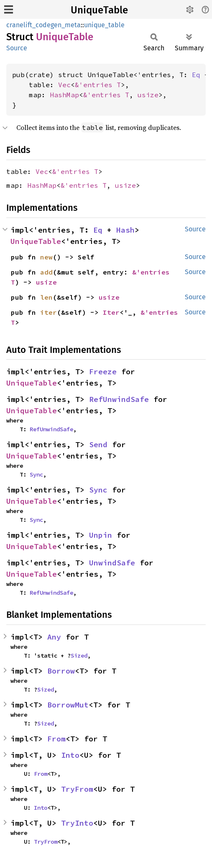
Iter (111, 312)
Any (54, 637)
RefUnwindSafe (119, 399)
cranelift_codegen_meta (43, 25)
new (46, 257)
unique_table (104, 25)
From (56, 739)
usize (148, 95)
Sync (36, 474)
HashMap (64, 95)
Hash (125, 230)
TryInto (77, 823)
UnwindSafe (112, 563)
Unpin (101, 535)
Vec (64, 85)
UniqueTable (99, 10)
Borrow (61, 671)
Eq (196, 75)
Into (70, 755)
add (46, 272)
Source (17, 48)
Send (98, 444)
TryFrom (77, 789)
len (46, 297)
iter (49, 312)
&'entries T (98, 85)
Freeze (103, 372)
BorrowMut (68, 705)
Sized (79, 656)
